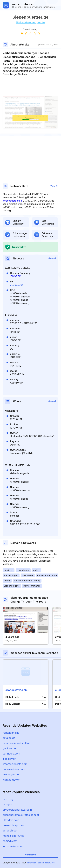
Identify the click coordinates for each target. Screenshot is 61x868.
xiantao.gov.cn (11, 780)
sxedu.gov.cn (11, 774)
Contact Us (30, 855)
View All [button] (54, 186)
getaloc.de (9, 738)
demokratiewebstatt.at (16, 743)
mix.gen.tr (9, 804)
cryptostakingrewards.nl (17, 810)
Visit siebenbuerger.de (30, 22)
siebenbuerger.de (12, 201)
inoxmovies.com (13, 846)
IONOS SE (15, 276)
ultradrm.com (11, 820)
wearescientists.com (15, 764)
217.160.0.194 (17, 285)
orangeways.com (16, 690)
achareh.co (10, 830)
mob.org (8, 799)
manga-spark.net (13, 836)
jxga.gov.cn (9, 759)
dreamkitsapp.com (14, 825)
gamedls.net (10, 841)
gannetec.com (11, 754)
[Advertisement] (30, 86)
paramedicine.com (14, 769)
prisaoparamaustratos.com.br (21, 815)
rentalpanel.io (11, 733)
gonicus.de (9, 748)
